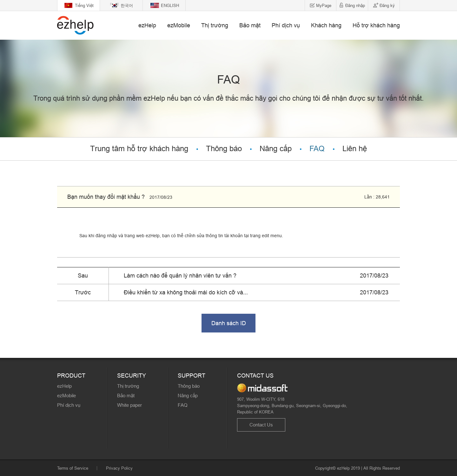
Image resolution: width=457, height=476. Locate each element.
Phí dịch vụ (286, 25)
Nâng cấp (276, 149)
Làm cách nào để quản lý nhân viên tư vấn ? (180, 275)
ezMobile (179, 25)
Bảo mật (250, 25)
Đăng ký (387, 5)
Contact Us (261, 425)
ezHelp (147, 25)
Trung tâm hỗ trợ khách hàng (139, 149)
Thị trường (215, 25)
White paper (129, 405)
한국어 (127, 5)
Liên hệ (355, 149)
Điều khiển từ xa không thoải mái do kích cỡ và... (186, 292)
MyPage (324, 5)
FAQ (317, 149)
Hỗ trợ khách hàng (376, 25)
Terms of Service (73, 468)
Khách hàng (326, 25)
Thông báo (224, 149)
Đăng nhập (355, 5)
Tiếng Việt (84, 5)
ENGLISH (170, 5)
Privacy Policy (119, 468)
